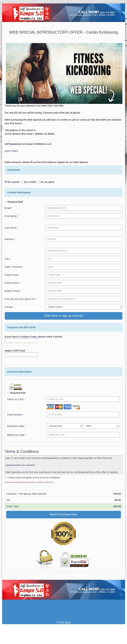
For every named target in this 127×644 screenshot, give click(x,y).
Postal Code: (13, 275)
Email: (9, 208)
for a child (31, 182)
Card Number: (16, 415)
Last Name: (12, 228)
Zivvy (68, 622)
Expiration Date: (17, 426)
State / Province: (15, 267)
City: (8, 259)
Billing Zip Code (17, 435)
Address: (10, 239)
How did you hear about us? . (21, 299)
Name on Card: (16, 399)
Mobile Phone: (13, 291)
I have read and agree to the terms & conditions (34, 477)
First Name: (12, 216)
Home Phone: (13, 283)
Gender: (9, 307)
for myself (14, 182)
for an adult (47, 182)
